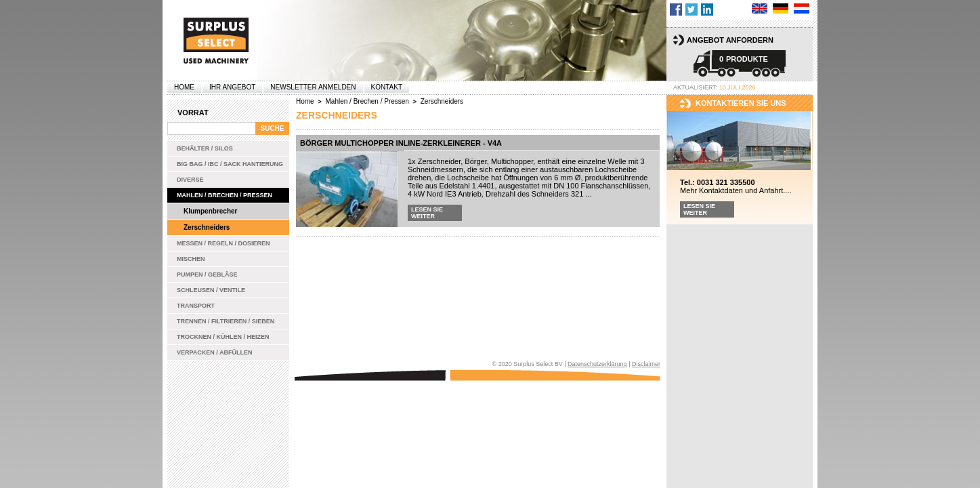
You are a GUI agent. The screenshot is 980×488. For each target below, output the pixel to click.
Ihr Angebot (232, 87)
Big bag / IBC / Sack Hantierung (230, 164)
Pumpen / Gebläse (207, 274)
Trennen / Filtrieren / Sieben (226, 321)
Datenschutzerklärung (597, 364)
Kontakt (387, 87)
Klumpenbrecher (210, 211)
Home (184, 87)
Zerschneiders (207, 227)
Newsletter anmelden (313, 87)
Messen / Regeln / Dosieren (223, 243)
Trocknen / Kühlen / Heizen (223, 337)
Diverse (190, 180)
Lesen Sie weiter (427, 213)
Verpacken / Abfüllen (215, 352)
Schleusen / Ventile (211, 290)
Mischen (191, 259)
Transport (196, 306)
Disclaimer (646, 364)
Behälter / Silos (205, 148)
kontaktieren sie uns (741, 103)
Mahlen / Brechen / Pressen (225, 195)
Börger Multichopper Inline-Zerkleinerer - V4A (401, 143)
